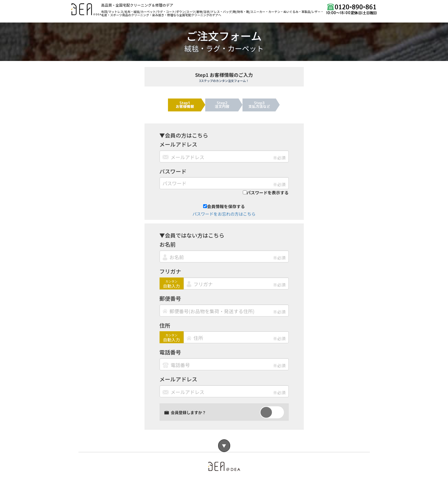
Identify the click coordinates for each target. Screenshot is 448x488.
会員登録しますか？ (185, 412)
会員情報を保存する (224, 206)
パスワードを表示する (266, 192)
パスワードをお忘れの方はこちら (224, 214)
